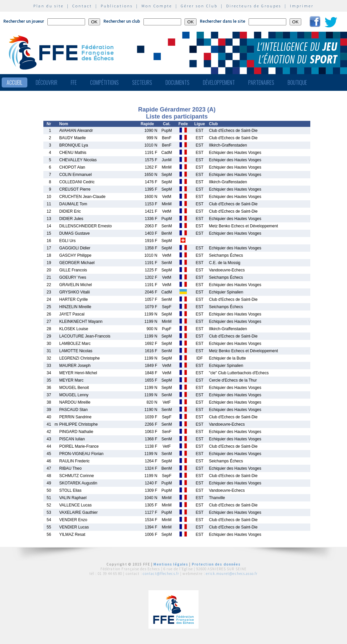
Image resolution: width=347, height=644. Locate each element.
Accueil (15, 82)
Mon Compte (157, 6)
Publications (117, 6)
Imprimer (302, 6)
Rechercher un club (122, 21)
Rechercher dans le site (223, 21)
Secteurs (142, 82)
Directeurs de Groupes (254, 6)
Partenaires (261, 82)
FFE (74, 82)
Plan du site (49, 6)
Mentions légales (171, 564)
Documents (178, 82)
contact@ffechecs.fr (161, 574)
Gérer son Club (199, 6)
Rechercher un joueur (24, 21)
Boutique (297, 82)
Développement (219, 82)
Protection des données (216, 564)
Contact (82, 6)
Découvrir (47, 82)
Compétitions (104, 82)
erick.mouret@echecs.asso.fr (232, 574)
